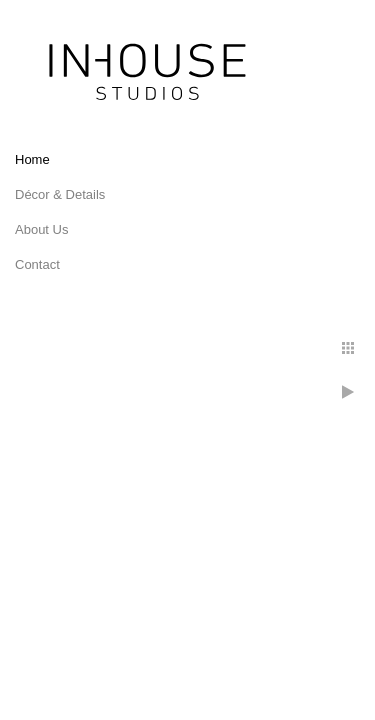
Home (32, 159)
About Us (41, 229)
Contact (37, 264)
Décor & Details (60, 194)
